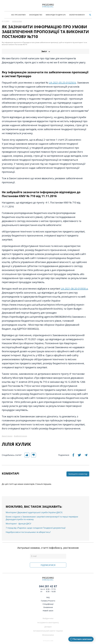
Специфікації (48, 604)
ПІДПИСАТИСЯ (48, 565)
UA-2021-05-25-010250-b (62, 83)
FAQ (48, 597)
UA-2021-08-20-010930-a (74, 289)
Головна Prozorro (48, 601)
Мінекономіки (48, 635)
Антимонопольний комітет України (48, 631)
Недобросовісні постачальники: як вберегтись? (28, 532)
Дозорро (48, 627)
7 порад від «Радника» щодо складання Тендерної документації (36, 528)
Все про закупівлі (18, 15)
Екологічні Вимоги (77, 15)
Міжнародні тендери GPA (56, 15)
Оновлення (48, 607)
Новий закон (48, 611)
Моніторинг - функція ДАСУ (18, 524)
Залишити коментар (78, 474)
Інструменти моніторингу (48, 623)
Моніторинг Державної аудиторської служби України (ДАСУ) (34, 512)
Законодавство (36, 15)
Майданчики (48, 618)
